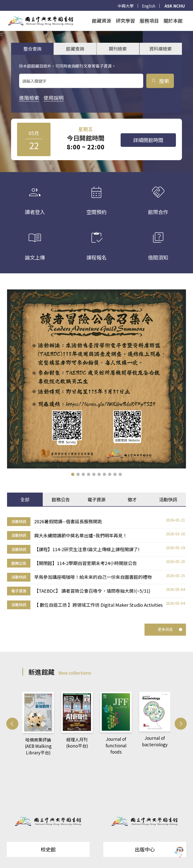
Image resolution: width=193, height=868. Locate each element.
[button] (73, 474)
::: (2, 14)
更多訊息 (170, 629)
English (149, 6)
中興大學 (126, 6)
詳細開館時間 (148, 140)
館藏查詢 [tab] (75, 49)
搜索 (160, 81)
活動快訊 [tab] (168, 499)
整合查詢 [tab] (32, 49)
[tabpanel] (96, 563)
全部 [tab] (25, 499)
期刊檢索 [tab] (118, 49)
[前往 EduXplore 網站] (179, 852)
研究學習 (125, 20)
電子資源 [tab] (96, 499)
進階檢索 (29, 98)
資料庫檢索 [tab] (161, 49)
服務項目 (149, 20)
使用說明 (54, 98)
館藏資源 (102, 20)
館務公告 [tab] (61, 499)
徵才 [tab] (132, 499)
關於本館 (173, 20)
